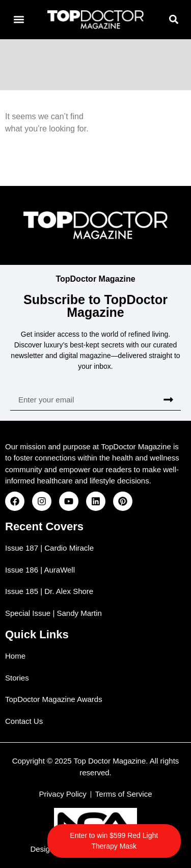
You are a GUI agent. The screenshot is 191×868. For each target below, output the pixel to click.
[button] (19, 20)
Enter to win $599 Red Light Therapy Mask (114, 841)
